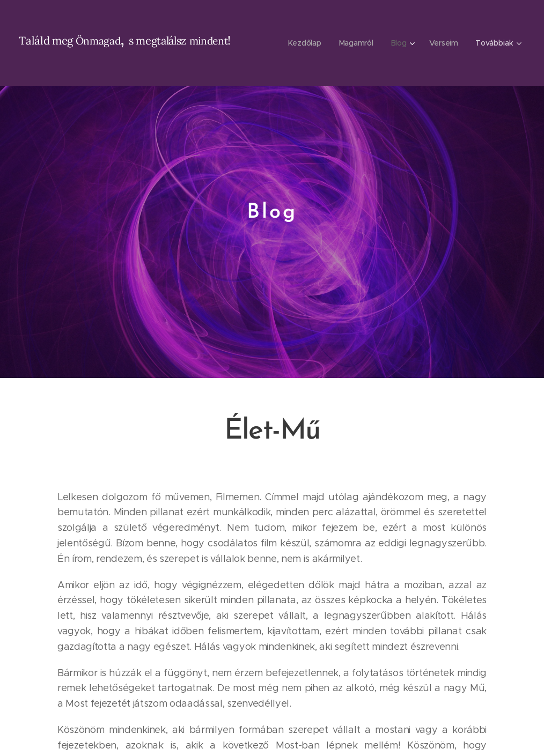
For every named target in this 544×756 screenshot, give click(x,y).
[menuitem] (306, 43)
